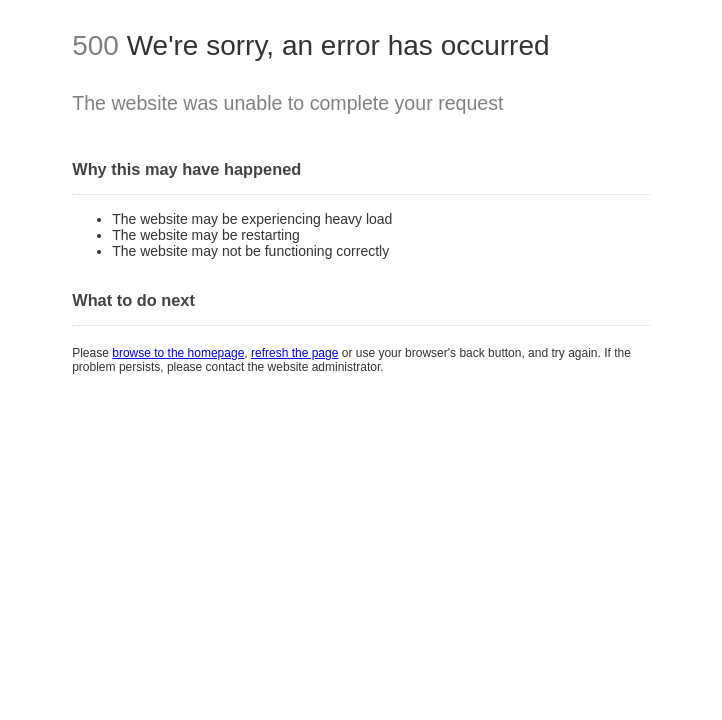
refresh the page (294, 353)
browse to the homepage (178, 353)
